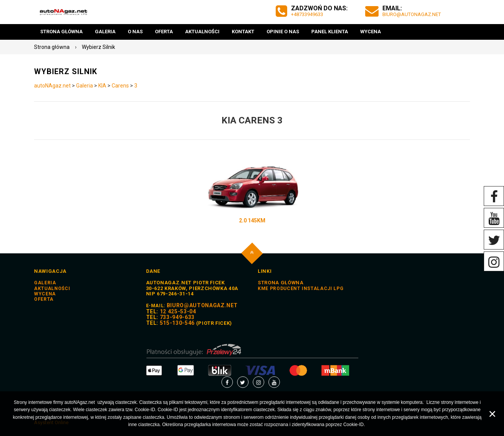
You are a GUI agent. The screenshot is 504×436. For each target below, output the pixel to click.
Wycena (371, 32)
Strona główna (61, 32)
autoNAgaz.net (52, 86)
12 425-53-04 (178, 311)
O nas (135, 32)
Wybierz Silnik (98, 47)
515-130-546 (177, 323)
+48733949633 (307, 14)
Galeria (105, 32)
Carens (120, 86)
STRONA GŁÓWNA (280, 283)
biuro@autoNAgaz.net (412, 14)
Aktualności (202, 32)
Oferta (164, 32)
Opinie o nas (283, 32)
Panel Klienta (330, 32)
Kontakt (243, 32)
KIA (102, 86)
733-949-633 (177, 317)
